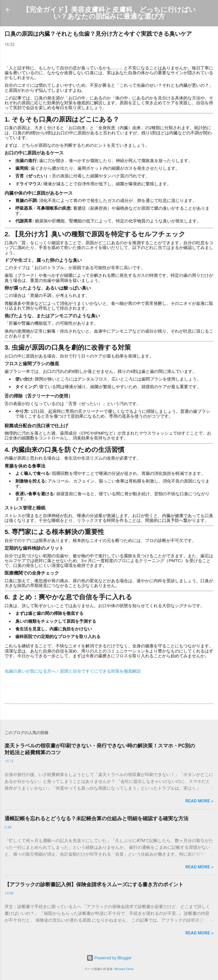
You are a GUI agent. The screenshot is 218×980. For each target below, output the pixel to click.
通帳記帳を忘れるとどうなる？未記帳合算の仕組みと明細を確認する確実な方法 (97, 818)
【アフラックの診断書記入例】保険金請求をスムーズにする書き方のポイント (94, 884)
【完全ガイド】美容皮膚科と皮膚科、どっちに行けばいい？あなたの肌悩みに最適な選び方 (109, 13)
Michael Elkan (124, 969)
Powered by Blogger (109, 958)
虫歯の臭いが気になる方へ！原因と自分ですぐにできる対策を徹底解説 (73, 671)
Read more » (199, 801)
